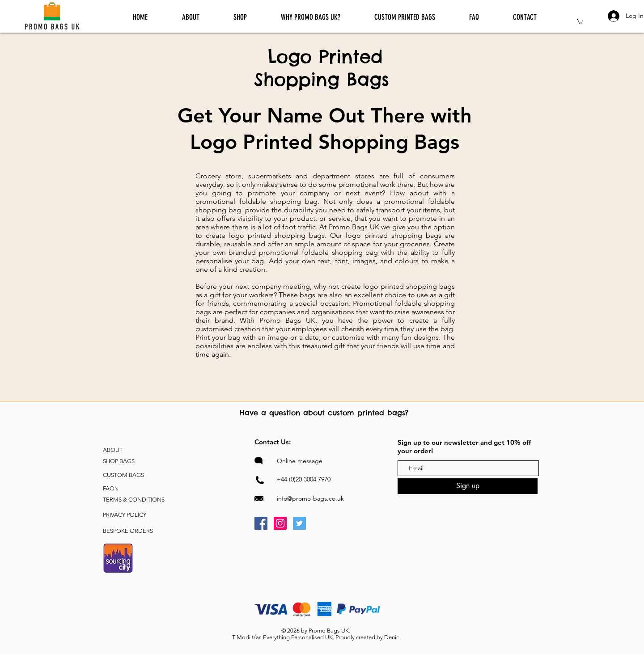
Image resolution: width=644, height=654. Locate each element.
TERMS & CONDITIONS (134, 500)
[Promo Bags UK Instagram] (280, 523)
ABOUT (113, 450)
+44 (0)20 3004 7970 (304, 479)
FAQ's (111, 488)
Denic (392, 637)
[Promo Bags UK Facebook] (261, 523)
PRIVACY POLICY (125, 515)
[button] (580, 21)
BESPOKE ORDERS (128, 531)
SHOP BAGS (119, 461)
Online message (300, 461)
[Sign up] (468, 486)
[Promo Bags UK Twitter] (299, 523)
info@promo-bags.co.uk (310, 498)
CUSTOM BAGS (123, 475)
